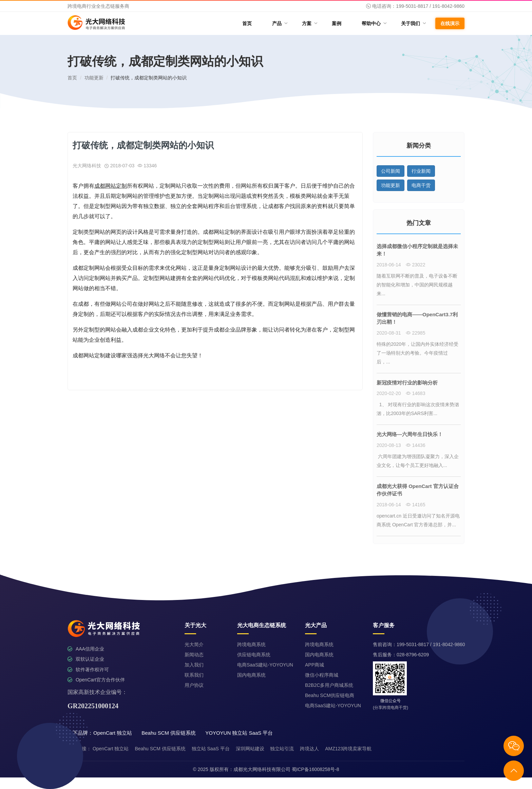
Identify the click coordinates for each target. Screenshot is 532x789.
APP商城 (315, 665)
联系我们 (194, 675)
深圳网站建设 (250, 749)
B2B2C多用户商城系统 (329, 685)
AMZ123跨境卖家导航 (348, 749)
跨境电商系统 (251, 644)
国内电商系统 (251, 675)
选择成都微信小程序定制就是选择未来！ (417, 250)
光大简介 (194, 644)
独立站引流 (282, 749)
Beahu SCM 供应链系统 (160, 749)
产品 (279, 23)
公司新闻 (391, 171)
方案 (309, 23)
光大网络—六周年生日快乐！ (410, 434)
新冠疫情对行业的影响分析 (407, 383)
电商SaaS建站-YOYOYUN (265, 665)
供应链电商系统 (254, 655)
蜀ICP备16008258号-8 (316, 769)
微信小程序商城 (322, 675)
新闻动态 (194, 655)
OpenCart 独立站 (111, 749)
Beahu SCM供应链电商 (330, 695)
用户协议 (194, 685)
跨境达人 (309, 749)
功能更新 (94, 78)
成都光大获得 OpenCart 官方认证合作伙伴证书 (418, 490)
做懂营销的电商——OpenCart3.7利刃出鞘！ (417, 318)
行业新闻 (421, 171)
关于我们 (413, 23)
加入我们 (194, 665)
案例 (337, 23)
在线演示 (450, 23)
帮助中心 (374, 23)
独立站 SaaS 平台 (211, 749)
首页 (247, 23)
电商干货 (421, 185)
